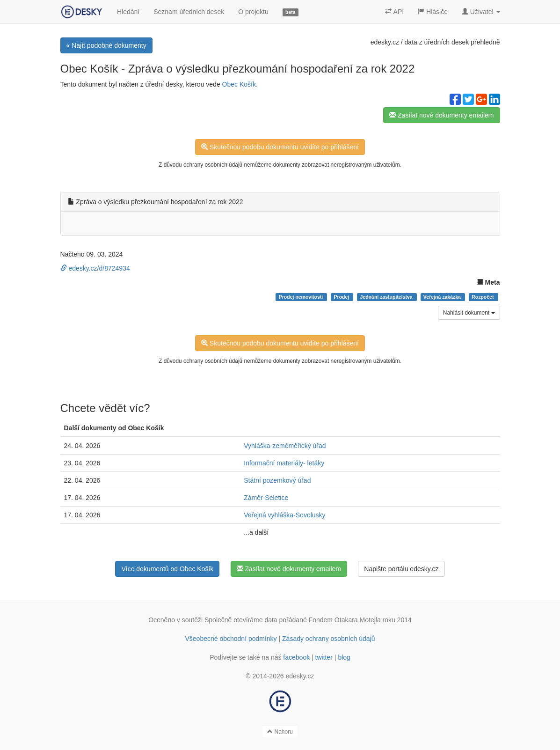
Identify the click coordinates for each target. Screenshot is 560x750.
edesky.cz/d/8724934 (95, 268)
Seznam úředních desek (189, 12)
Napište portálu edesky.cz (401, 569)
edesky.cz (385, 42)
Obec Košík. (240, 84)
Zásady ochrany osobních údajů (328, 639)
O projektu (253, 12)
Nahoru (280, 732)
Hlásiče (433, 12)
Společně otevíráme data (241, 620)
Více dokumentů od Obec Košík (167, 569)
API (394, 12)
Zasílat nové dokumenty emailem (441, 115)
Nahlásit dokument (469, 313)
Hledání (128, 12)
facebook (296, 657)
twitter (324, 657)
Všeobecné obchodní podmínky (231, 639)
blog (344, 657)
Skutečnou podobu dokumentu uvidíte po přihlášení (280, 147)
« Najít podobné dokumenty (106, 45)
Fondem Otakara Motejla (345, 620)
